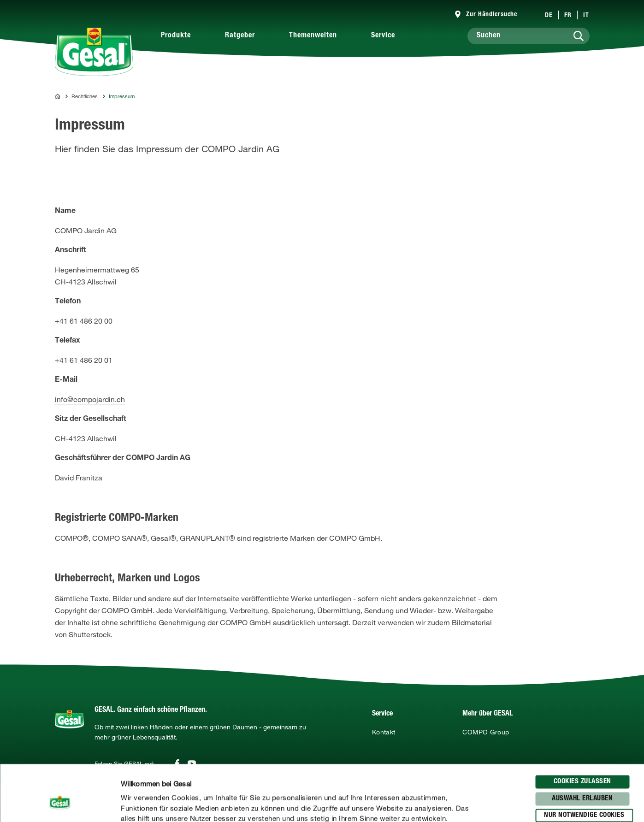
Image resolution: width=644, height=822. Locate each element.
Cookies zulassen (582, 730)
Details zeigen (480, 804)
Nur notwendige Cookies (584, 763)
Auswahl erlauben (582, 746)
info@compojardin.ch (90, 399)
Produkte (176, 36)
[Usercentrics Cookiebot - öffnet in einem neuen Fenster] (60, 804)
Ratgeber (240, 36)
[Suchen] (529, 36)
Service (383, 36)
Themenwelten (313, 36)
